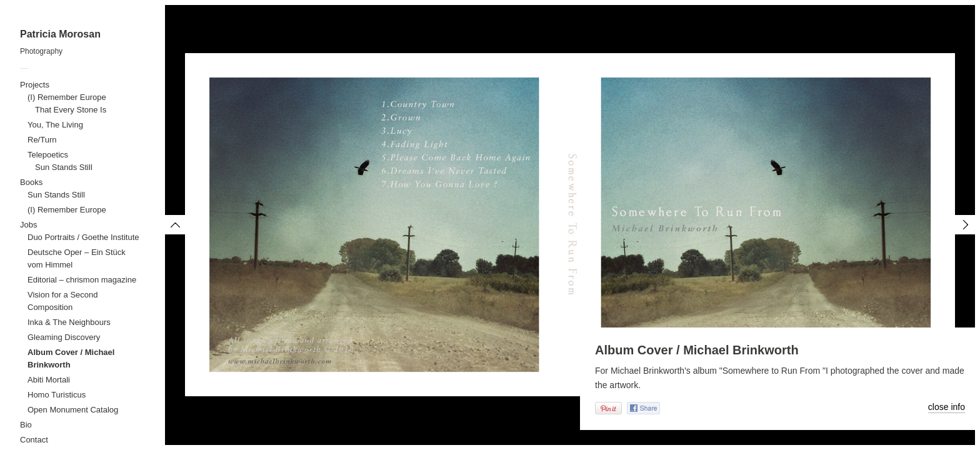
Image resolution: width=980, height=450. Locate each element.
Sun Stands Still (64, 167)
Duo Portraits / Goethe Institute (83, 237)
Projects (35, 85)
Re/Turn (42, 140)
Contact (34, 440)
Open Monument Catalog (73, 410)
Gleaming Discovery (64, 337)
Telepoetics (48, 155)
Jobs (28, 225)
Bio (26, 425)
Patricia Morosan (60, 34)
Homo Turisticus (57, 395)
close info (947, 407)
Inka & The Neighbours (69, 322)
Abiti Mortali (49, 380)
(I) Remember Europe (67, 97)
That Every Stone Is (71, 110)
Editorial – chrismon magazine (82, 280)
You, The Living (55, 125)
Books (31, 182)
